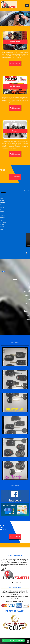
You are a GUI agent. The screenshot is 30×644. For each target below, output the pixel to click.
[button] (13, 640)
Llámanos (15, 64)
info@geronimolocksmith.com (15, 601)
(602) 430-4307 (14, 599)
